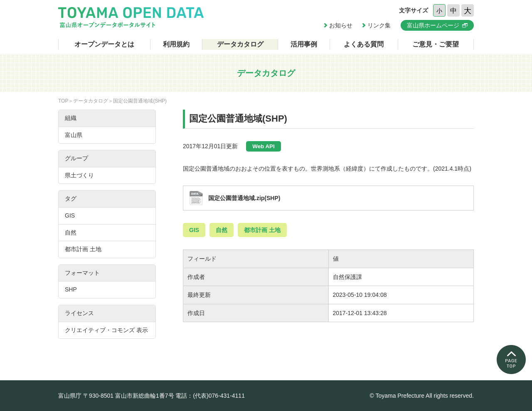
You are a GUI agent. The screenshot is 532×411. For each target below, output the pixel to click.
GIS (194, 230)
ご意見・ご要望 (436, 44)
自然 (222, 230)
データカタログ (240, 44)
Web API (263, 146)
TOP (63, 101)
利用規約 (176, 44)
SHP (71, 289)
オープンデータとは (104, 44)
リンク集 (379, 25)
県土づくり (79, 175)
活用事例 (304, 44)
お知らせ (341, 25)
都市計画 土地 (262, 230)
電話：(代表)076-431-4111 (210, 396)
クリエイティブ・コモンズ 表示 (106, 330)
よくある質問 (364, 44)
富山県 (74, 135)
